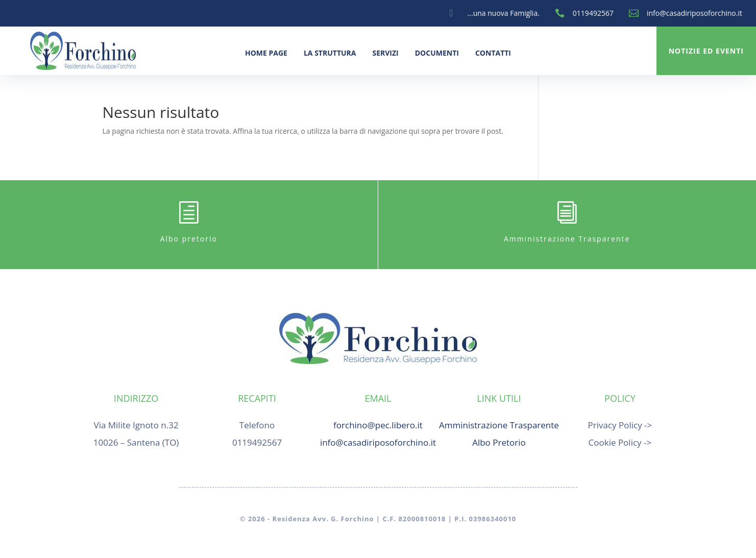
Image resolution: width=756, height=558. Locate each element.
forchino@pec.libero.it (378, 425)
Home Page (266, 53)
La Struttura (330, 53)
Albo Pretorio (499, 442)
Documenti (437, 53)
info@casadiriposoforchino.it (694, 13)
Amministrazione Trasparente (567, 239)
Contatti (493, 53)
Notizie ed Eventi (706, 51)
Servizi (385, 53)
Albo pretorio (189, 239)
